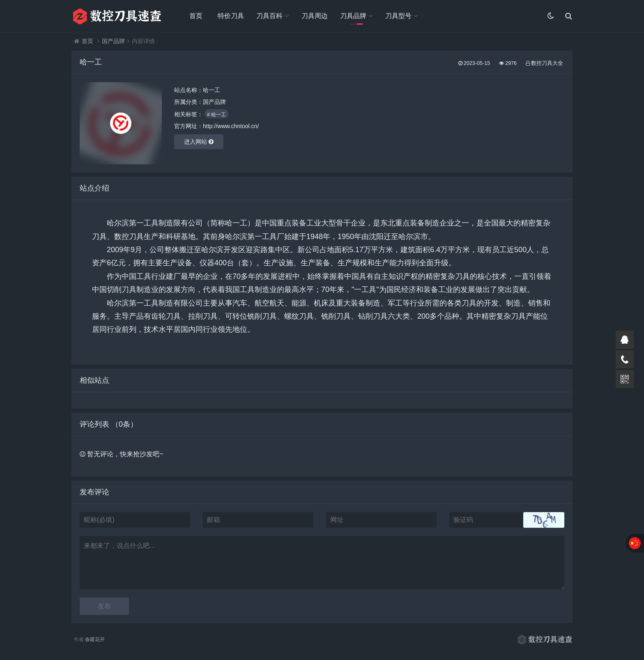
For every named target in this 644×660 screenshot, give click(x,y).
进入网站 (199, 142)
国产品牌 (113, 41)
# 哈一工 (216, 115)
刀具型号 (398, 16)
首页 (196, 16)
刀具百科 (269, 16)
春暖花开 (95, 639)
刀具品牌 (353, 16)
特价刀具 (231, 16)
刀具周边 (315, 16)
